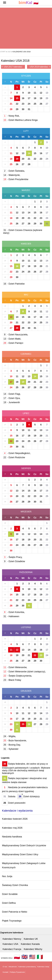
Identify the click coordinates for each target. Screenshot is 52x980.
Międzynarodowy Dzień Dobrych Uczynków (24, 845)
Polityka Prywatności (17, 972)
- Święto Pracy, (13, 557)
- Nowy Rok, (11, 116)
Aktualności (13, 967)
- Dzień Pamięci (13, 343)
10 (29, 93)
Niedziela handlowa (12, 837)
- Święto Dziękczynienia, (18, 676)
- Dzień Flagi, (12, 394)
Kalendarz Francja (12, 949)
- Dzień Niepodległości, (17, 453)
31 (29, 109)
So (47, 82)
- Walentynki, (12, 175)
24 (29, 104)
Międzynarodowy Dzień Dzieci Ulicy (20, 854)
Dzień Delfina (9, 903)
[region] (25, 28)
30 (23, 109)
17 (29, 98)
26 (41, 104)
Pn (17, 82)
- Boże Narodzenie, (15, 741)
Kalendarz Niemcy (12, 939)
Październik (26, 572)
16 (23, 98)
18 (35, 98)
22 (17, 104)
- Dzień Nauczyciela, (16, 335)
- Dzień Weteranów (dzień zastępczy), (24, 672)
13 (47, 93)
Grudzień (26, 691)
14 (11, 98)
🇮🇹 (40, 957)
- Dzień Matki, (12, 339)
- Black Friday (12, 680)
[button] (5, 3)
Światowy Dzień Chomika (15, 885)
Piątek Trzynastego (12, 921)
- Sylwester (11, 749)
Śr (29, 82)
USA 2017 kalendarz (12, 67)
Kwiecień (26, 244)
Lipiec (26, 413)
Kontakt (5, 972)
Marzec (26, 190)
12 (41, 93)
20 (47, 98)
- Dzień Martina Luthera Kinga (20, 120)
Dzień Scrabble (10, 894)
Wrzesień (26, 512)
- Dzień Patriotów (14, 284)
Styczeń (26, 76)
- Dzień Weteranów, (15, 667)
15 (17, 98)
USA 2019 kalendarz (40, 67)
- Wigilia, (9, 736)
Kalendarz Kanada (30, 944)
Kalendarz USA (10, 944)
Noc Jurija (7, 876)
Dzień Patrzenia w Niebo (15, 912)
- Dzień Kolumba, (14, 612)
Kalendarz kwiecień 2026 (15, 819)
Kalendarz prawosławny (27, 967)
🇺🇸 (32, 957)
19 (41, 98)
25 (35, 104)
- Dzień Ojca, (12, 398)
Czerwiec (26, 354)
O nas (5, 967)
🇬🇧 (25, 957)
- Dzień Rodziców (14, 457)
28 (11, 109)
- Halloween (11, 616)
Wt (23, 82)
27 (47, 104)
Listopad (26, 627)
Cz (35, 82)
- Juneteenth (11, 402)
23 (23, 104)
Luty (26, 131)
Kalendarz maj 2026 (12, 828)
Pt (41, 82)
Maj (26, 295)
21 (11, 104)
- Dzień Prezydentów (16, 179)
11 (35, 93)
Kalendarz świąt (43, 967)
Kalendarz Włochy (33, 949)
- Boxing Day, (12, 745)
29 (17, 109)
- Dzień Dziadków (14, 561)
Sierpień (26, 468)
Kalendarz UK (31, 939)
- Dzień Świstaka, (14, 171)
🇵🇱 (29, 3)
